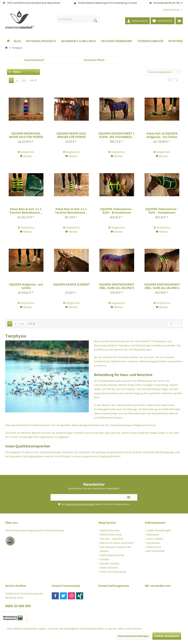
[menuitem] (172, 10)
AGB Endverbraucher (112, 555)
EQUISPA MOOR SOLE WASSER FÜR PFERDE (71, 135)
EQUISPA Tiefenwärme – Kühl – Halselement (162, 211)
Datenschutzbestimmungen (80, 504)
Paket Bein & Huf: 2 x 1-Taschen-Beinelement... (26, 211)
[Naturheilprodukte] (41, 41)
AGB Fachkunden (110, 530)
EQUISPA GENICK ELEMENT (71, 285)
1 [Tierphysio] (11, 80)
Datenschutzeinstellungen (133, 636)
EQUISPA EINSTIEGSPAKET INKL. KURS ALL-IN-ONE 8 (117, 286)
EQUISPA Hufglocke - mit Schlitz (26, 286)
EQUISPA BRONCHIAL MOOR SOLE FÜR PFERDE (26, 135)
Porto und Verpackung (113, 572)
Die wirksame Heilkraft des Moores (116, 549)
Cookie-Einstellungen (159, 530)
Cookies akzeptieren (167, 636)
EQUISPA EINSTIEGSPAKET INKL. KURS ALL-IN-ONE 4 (162, 286)
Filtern (15, 72)
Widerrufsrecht (109, 568)
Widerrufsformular (111, 535)
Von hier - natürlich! (112, 539)
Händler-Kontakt (110, 563)
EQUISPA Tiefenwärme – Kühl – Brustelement (117, 211)
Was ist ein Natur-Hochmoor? (117, 543)
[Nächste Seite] (17, 80)
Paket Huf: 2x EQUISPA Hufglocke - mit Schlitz (162, 135)
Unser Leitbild (155, 539)
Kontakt (105, 559)
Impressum (153, 543)
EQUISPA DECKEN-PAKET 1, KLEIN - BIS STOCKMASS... (117, 135)
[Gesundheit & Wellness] (78, 41)
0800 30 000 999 (18, 606)
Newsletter (153, 535)
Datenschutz (154, 547)
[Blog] (18, 41)
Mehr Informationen (130, 629)
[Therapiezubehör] (150, 41)
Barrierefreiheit (156, 551)
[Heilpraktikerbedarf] (117, 41)
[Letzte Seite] (24, 80)
